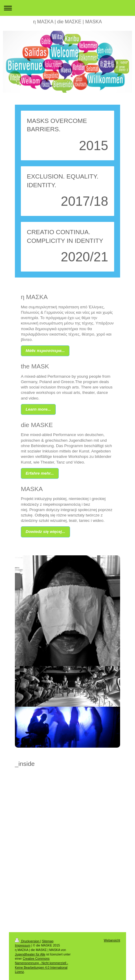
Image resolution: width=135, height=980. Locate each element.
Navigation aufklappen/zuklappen (67, 8)
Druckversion (28, 941)
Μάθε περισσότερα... (45, 351)
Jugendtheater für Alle (30, 954)
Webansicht (112, 940)
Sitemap (48, 941)
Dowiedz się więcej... (45, 532)
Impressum (23, 945)
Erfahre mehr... (40, 473)
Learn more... (38, 409)
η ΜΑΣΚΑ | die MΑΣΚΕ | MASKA (67, 22)
